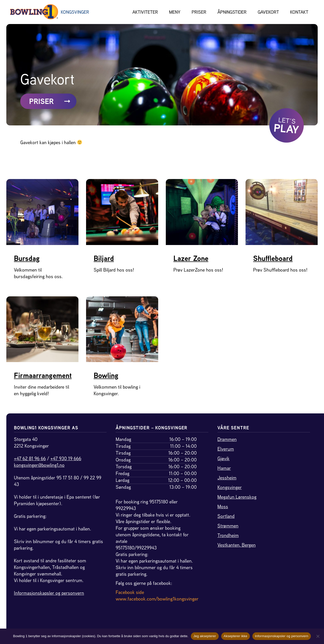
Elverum (226, 449)
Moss (223, 507)
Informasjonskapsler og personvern (49, 593)
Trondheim (228, 535)
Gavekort (268, 12)
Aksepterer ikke (236, 636)
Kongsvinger (230, 487)
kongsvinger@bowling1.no (39, 465)
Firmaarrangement (43, 375)
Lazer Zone (191, 258)
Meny (175, 12)
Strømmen (228, 526)
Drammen (227, 439)
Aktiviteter (145, 12)
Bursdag (27, 258)
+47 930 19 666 (66, 459)
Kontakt (299, 12)
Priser (199, 12)
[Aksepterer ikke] (318, 636)
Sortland (226, 516)
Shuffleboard (273, 258)
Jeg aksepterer (205, 636)
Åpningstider (232, 12)
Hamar (224, 468)
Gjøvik (224, 459)
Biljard (104, 258)
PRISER (50, 101)
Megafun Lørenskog (237, 497)
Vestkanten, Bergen (237, 545)
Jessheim (227, 478)
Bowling (106, 375)
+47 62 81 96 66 (30, 459)
